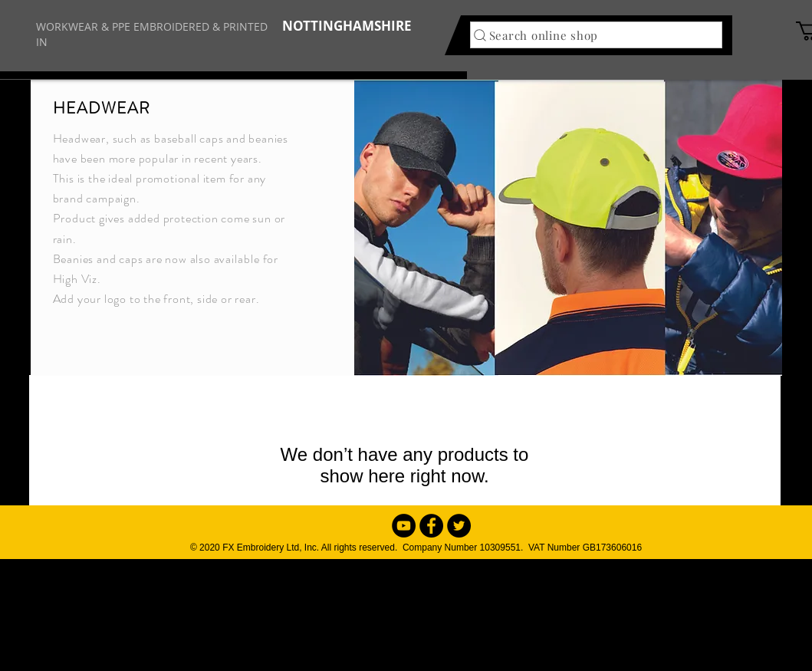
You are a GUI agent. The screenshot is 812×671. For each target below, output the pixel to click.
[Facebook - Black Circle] (431, 526)
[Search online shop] (596, 35)
